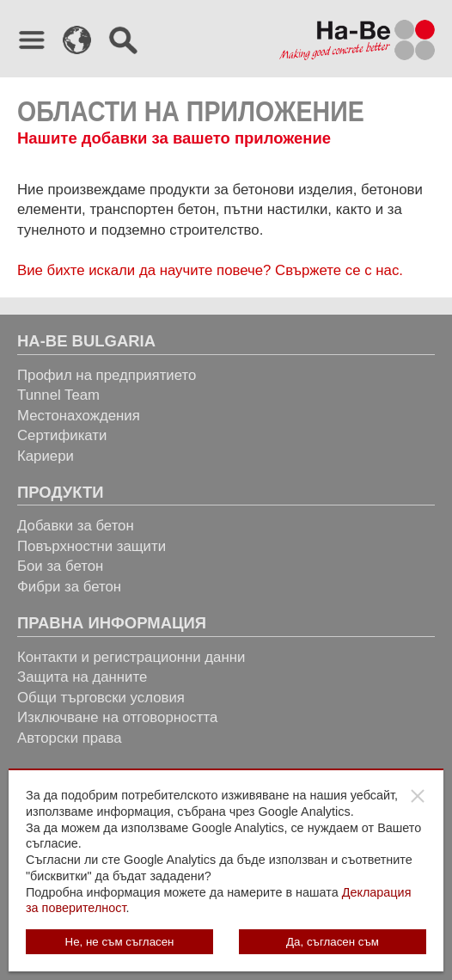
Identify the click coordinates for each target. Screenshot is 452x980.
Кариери (46, 456)
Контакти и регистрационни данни (131, 657)
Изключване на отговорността (117, 717)
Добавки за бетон (76, 526)
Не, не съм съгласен (120, 942)
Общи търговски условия (101, 698)
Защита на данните (82, 677)
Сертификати (62, 435)
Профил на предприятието (107, 375)
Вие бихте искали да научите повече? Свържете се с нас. (210, 270)
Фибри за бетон (69, 587)
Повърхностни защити (92, 546)
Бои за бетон (60, 566)
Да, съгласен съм (333, 942)
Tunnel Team (58, 395)
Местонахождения (79, 416)
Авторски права (69, 738)
